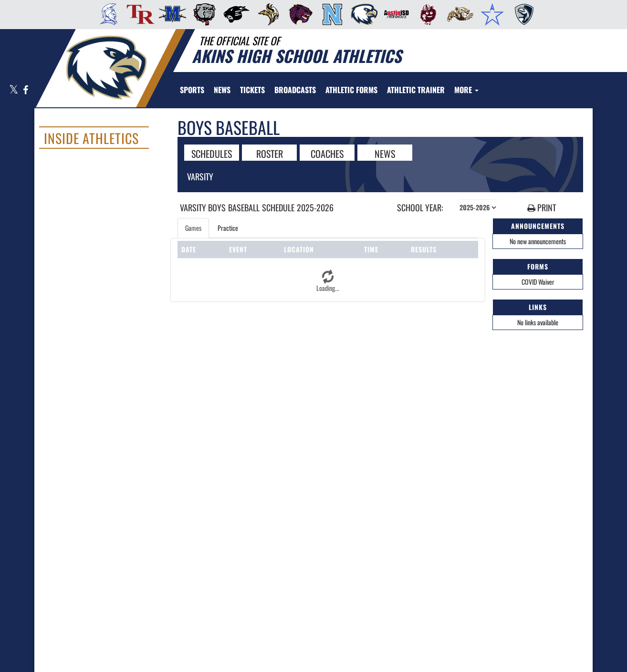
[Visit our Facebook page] (25, 90)
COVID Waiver (538, 282)
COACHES (327, 153)
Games (193, 228)
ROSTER (270, 153)
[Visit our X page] (14, 90)
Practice (228, 228)
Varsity (200, 176)
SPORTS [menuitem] (192, 90)
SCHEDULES (212, 153)
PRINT (542, 208)
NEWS (385, 153)
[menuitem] (106, 14)
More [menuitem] (466, 90)
